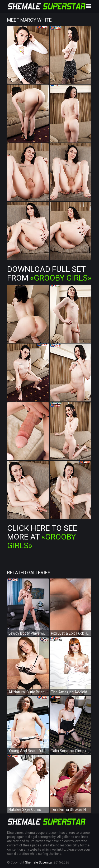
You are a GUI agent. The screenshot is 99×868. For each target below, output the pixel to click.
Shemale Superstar (39, 862)
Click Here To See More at (42, 537)
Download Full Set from (49, 273)
